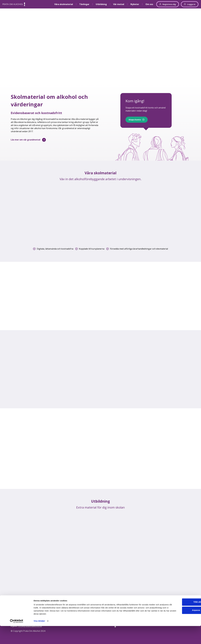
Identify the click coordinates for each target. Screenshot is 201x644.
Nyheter (135, 4)
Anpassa (180, 628)
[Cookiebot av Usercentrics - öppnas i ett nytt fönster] (17, 639)
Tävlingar (84, 4)
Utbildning (101, 4)
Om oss (149, 4)
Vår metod (119, 4)
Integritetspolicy (179, 611)
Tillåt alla (180, 620)
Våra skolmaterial (64, 4)
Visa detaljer (39, 639)
